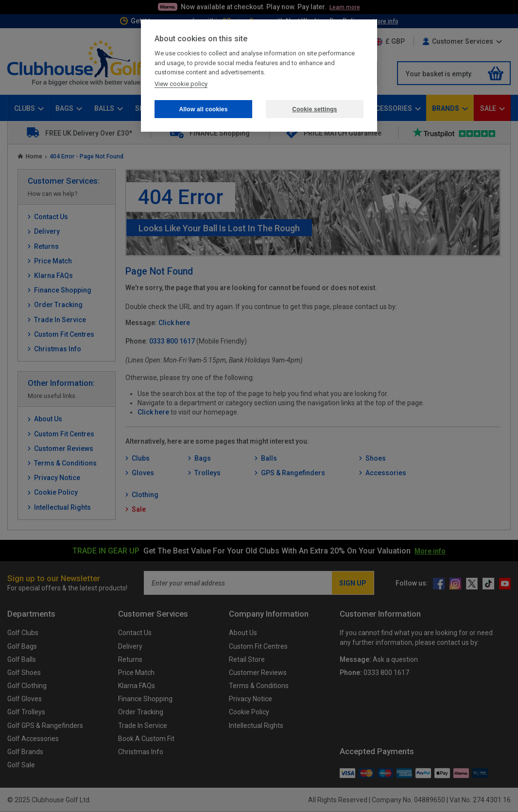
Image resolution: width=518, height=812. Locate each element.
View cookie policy (181, 84)
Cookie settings (314, 109)
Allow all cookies (203, 109)
